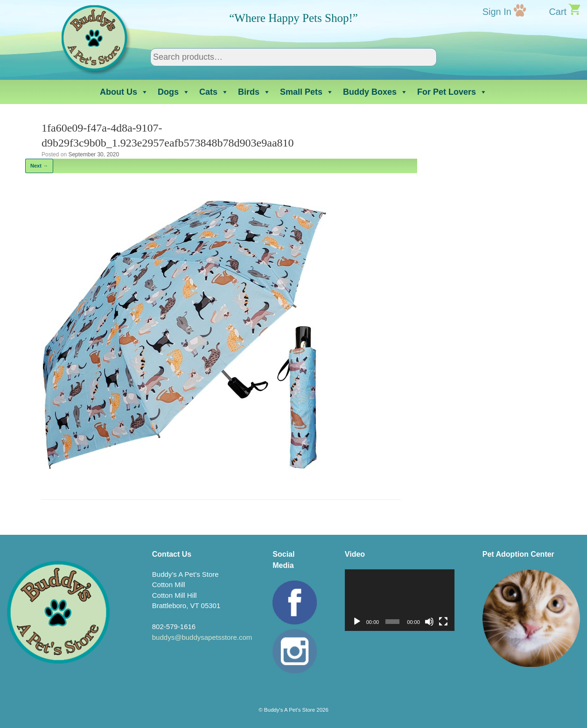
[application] (400, 600)
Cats (214, 92)
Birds (254, 92)
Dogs (174, 92)
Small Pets (307, 92)
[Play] (357, 622)
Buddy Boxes (375, 92)
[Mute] (429, 622)
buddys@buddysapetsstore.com (202, 637)
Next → (39, 166)
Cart (558, 12)
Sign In (497, 12)
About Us (124, 92)
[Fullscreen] (443, 622)
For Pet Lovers (452, 92)
